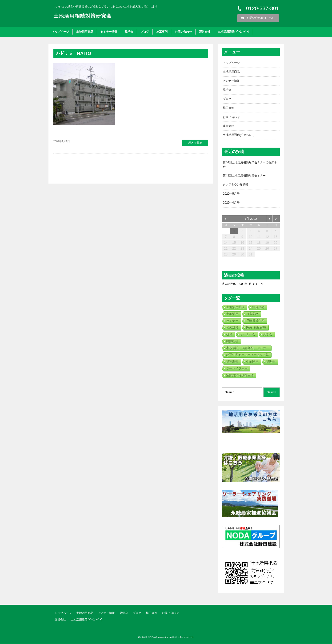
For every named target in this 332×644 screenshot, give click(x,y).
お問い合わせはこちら (261, 18)
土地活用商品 (85, 32)
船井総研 (232, 341)
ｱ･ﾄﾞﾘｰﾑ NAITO (74, 53)
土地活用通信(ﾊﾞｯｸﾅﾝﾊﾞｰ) (233, 32)
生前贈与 (252, 362)
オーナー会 (248, 335)
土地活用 (232, 314)
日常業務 (252, 314)
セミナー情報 (109, 32)
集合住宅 (258, 307)
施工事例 (162, 32)
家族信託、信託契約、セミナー (248, 348)
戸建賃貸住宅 (255, 321)
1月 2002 (251, 219)
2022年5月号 (231, 194)
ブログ (145, 32)
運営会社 (205, 32)
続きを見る (195, 143)
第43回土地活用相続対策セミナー (244, 176)
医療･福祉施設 (256, 328)
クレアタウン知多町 (236, 185)
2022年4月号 (231, 203)
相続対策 (232, 328)
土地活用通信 (235, 307)
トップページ (60, 32)
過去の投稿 (229, 284)
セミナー (232, 321)
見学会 (129, 32)
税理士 (271, 362)
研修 (229, 335)
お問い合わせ (183, 32)
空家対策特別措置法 (240, 375)
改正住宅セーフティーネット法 (248, 355)
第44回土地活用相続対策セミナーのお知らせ (250, 165)
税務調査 (232, 362)
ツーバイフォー (237, 369)
